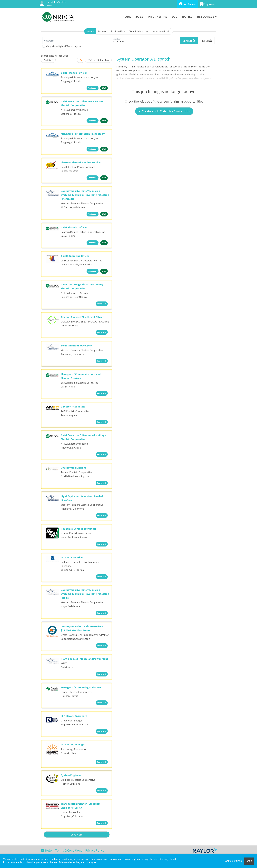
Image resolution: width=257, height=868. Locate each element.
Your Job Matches (139, 31)
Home (127, 17)
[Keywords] (77, 41)
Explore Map (118, 31)
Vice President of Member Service (81, 162)
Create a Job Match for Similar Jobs (164, 111)
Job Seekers (188, 4)
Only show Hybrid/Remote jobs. (64, 46)
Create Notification (98, 60)
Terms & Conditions (69, 850)
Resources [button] (206, 17)
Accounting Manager (73, 744)
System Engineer (71, 775)
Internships (158, 17)
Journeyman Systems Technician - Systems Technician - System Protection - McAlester (85, 195)
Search (90, 31)
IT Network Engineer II (74, 716)
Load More (77, 835)
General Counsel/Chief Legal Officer (82, 317)
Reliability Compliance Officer (79, 529)
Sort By (47, 60)
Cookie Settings (233, 861)
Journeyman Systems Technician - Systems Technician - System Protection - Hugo (85, 594)
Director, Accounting (73, 407)
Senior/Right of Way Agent (77, 345)
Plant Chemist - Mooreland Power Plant (84, 659)
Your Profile (182, 17)
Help (46, 850)
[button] (206, 41)
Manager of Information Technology (83, 134)
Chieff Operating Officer (75, 256)
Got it (249, 861)
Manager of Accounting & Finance (81, 687)
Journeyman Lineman (74, 468)
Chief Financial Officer (74, 73)
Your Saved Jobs (162, 31)
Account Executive (72, 557)
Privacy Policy (95, 850)
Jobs (139, 17)
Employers (208, 4)
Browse (102, 31)
